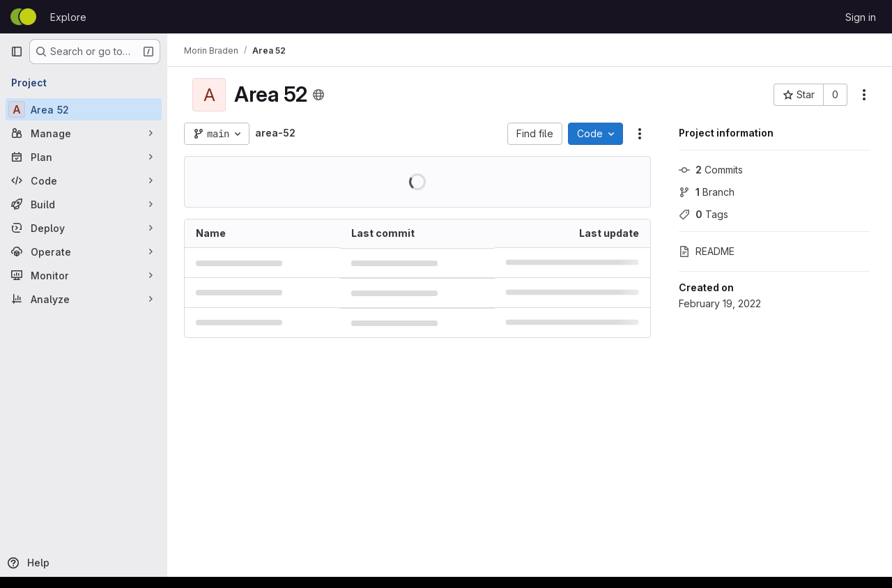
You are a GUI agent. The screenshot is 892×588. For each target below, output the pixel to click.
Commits (711, 170)
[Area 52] (84, 109)
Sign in (861, 17)
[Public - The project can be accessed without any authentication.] (318, 95)
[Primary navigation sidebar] (17, 52)
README (707, 251)
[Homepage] (23, 17)
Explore (68, 17)
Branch (707, 192)
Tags (703, 214)
